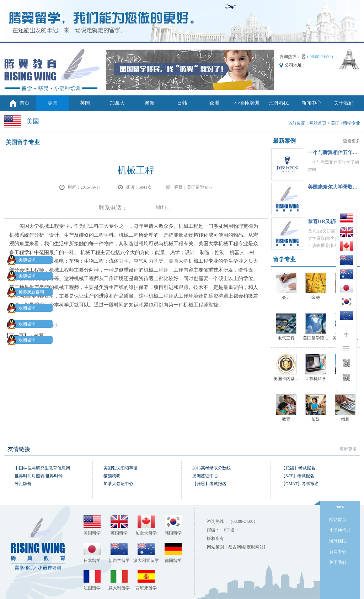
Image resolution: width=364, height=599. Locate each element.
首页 (25, 103)
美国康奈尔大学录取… (333, 187)
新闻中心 (311, 103)
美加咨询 (23, 260)
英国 (85, 103)
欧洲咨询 (23, 308)
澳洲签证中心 (205, 476)
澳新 (150, 103)
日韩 (182, 103)
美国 (53, 103)
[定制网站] (255, 547)
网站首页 (318, 123)
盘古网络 (237, 547)
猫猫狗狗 (112, 476)
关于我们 (344, 103)
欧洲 (214, 103)
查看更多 (352, 141)
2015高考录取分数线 (212, 468)
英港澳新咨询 (27, 292)
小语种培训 (247, 103)
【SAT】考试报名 (298, 476)
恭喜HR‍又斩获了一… (331, 222)
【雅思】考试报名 (209, 484)
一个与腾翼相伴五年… (333, 153)
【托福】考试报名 (298, 468)
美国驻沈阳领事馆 (121, 468)
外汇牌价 (23, 484)
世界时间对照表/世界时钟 (39, 476)
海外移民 (279, 103)
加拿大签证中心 (118, 484)
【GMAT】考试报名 (300, 484)
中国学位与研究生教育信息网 (42, 468)
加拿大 (117, 103)
